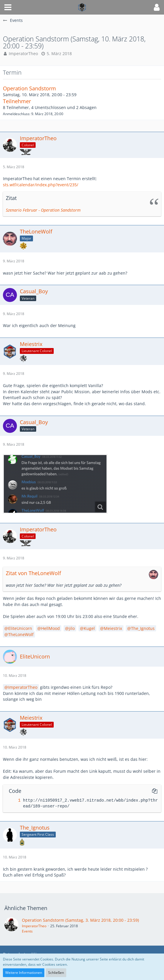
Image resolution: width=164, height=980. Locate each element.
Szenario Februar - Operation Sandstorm (43, 210)
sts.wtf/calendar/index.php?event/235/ (41, 185)
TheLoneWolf (21, 634)
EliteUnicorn (20, 628)
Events (27, 931)
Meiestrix (113, 628)
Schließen (56, 973)
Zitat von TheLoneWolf (33, 573)
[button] (8, 7)
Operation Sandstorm (29, 88)
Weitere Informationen (24, 973)
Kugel (89, 628)
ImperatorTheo (23, 53)
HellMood (50, 628)
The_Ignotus (143, 628)
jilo (72, 628)
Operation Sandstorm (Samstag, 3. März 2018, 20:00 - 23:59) (80, 920)
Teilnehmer (17, 101)
